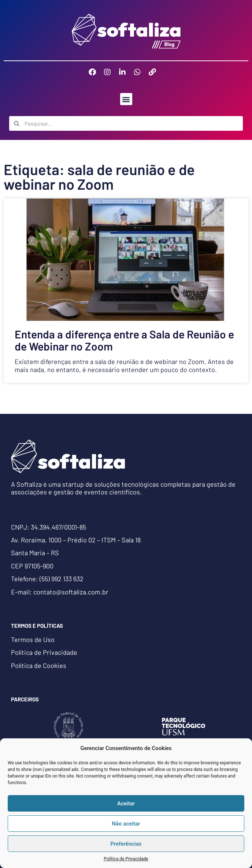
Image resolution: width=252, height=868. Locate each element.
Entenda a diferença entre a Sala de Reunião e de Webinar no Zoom (124, 340)
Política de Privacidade (126, 859)
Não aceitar (126, 824)
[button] (126, 99)
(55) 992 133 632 (62, 579)
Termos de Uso (33, 639)
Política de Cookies (39, 665)
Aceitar (126, 804)
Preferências (126, 844)
